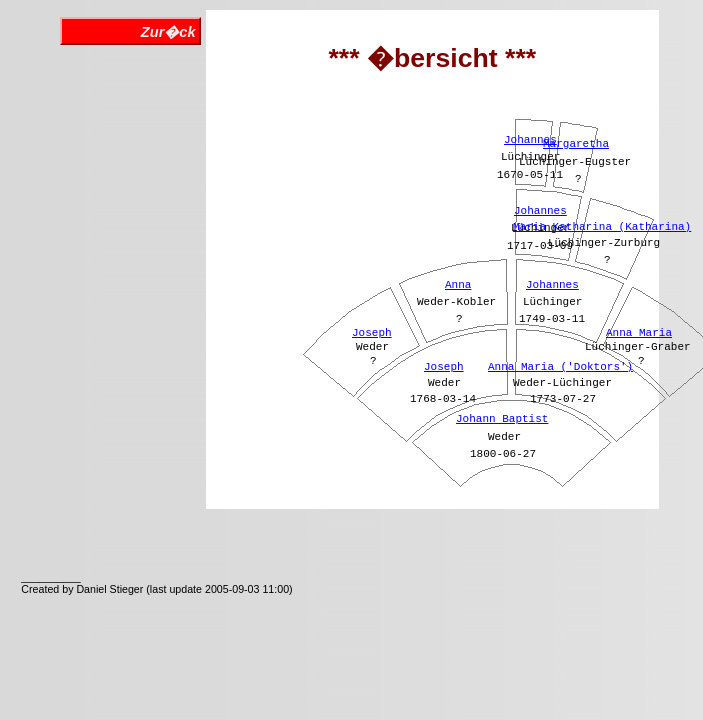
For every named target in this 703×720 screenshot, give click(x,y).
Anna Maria (639, 333)
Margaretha (576, 144)
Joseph (444, 367)
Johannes (552, 285)
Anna (458, 285)
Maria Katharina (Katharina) (602, 227)
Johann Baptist (502, 419)
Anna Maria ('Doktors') (560, 367)
